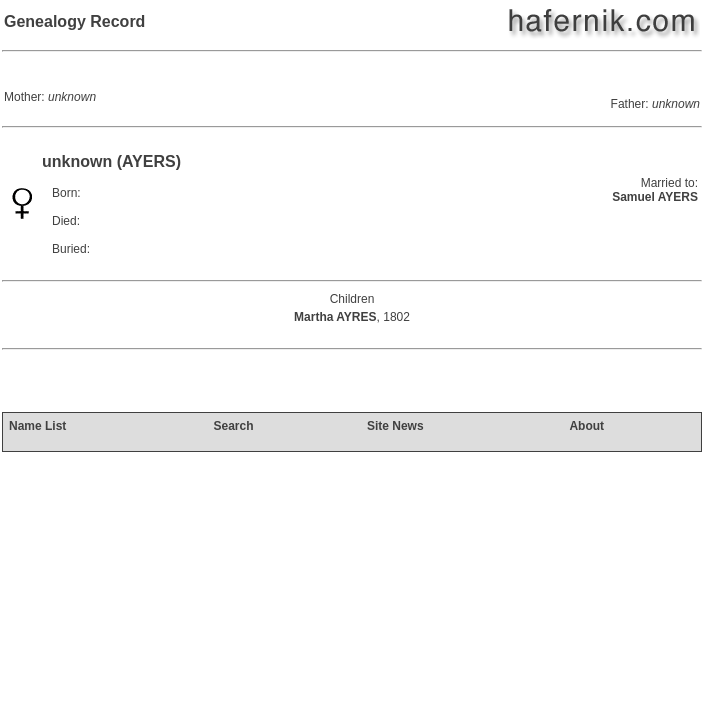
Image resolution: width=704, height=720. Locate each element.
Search (233, 426)
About (586, 426)
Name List (37, 426)
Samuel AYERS (655, 197)
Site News (395, 426)
